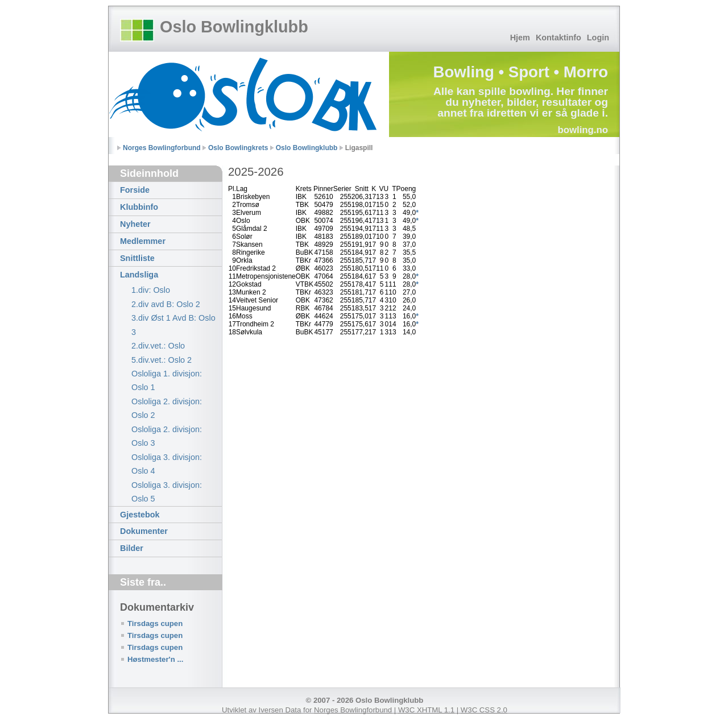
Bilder (132, 548)
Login (598, 38)
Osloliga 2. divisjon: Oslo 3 (167, 436)
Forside (135, 190)
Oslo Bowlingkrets (238, 148)
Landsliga (139, 275)
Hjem (520, 38)
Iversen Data (280, 710)
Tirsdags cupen (155, 623)
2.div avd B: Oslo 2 (166, 304)
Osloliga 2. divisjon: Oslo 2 (167, 408)
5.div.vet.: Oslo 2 (162, 360)
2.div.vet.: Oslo (158, 346)
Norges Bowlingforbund (162, 148)
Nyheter (135, 224)
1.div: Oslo (151, 290)
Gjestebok (140, 515)
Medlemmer (143, 241)
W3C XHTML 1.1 (426, 710)
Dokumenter (144, 531)
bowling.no (583, 130)
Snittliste (137, 258)
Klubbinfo (139, 207)
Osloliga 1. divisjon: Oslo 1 (167, 380)
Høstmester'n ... (155, 659)
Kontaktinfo (559, 38)
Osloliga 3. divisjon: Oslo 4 (167, 464)
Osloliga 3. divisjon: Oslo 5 (167, 492)
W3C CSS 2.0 (484, 710)
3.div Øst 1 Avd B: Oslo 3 (173, 325)
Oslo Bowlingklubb (234, 27)
